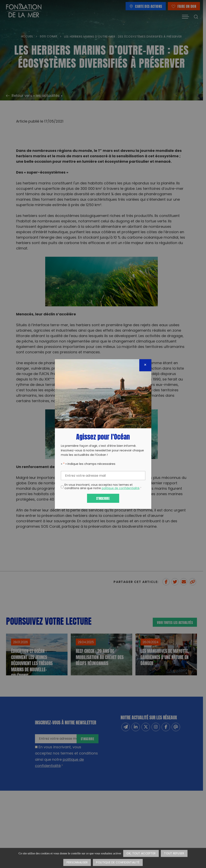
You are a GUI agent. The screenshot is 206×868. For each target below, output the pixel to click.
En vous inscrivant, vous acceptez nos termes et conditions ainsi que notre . (103, 487)
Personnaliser (77, 863)
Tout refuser (174, 854)
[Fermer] (145, 365)
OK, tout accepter (141, 854)
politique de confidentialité (121, 488)
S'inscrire (103, 498)
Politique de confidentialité (118, 863)
